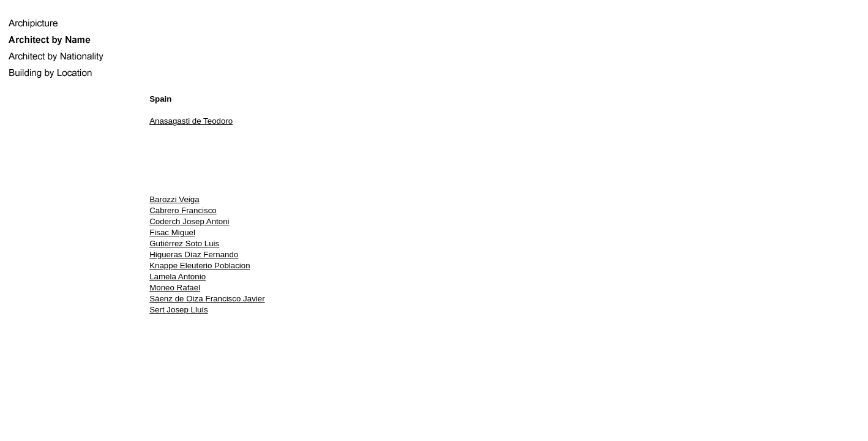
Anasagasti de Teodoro (191, 121)
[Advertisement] (509, 160)
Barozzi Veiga (174, 199)
